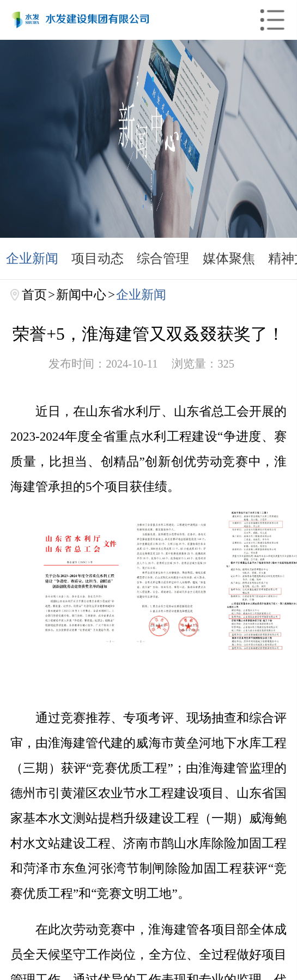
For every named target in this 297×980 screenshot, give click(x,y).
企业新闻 (32, 258)
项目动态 (98, 258)
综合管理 (163, 258)
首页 (34, 294)
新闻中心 (81, 294)
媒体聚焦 (229, 258)
